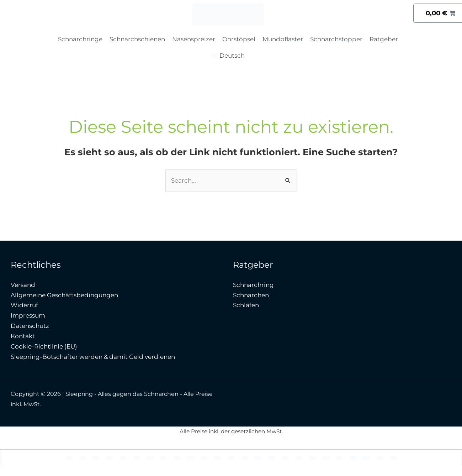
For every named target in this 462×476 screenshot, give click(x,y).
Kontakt (23, 336)
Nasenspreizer (194, 39)
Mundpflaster (283, 39)
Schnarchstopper (336, 39)
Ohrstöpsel (239, 39)
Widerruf (24, 305)
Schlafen (246, 305)
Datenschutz (30, 326)
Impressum (28, 315)
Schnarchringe (80, 39)
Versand (23, 285)
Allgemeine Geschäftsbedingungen (64, 295)
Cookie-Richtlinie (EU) (44, 346)
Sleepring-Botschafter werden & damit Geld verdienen (93, 357)
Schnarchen (251, 295)
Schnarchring (253, 285)
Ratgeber (384, 39)
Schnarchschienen (137, 39)
